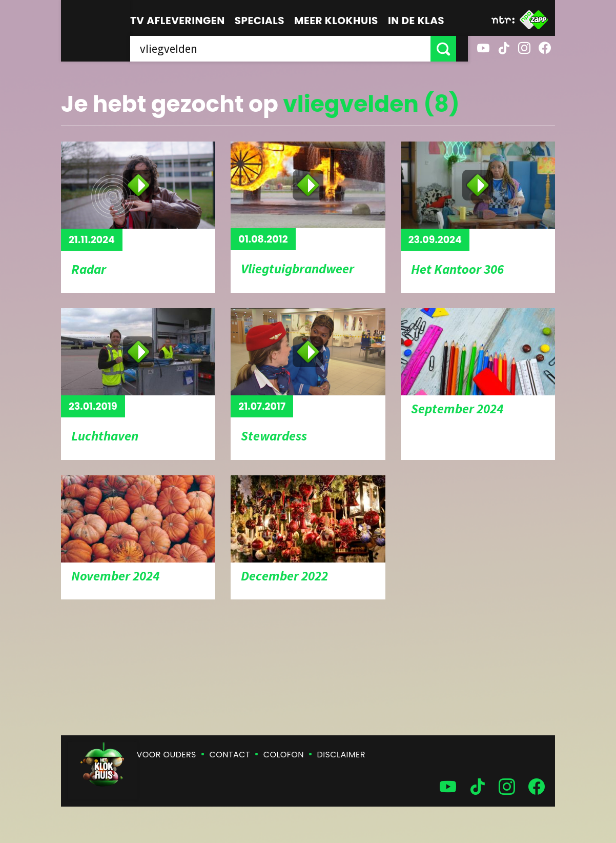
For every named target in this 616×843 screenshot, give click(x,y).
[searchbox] (286, 49)
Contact (230, 755)
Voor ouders (167, 755)
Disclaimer (341, 755)
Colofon (284, 755)
